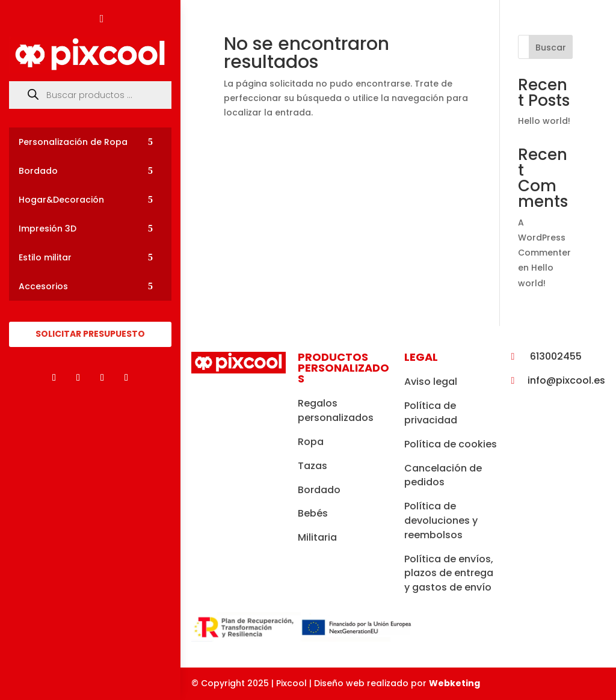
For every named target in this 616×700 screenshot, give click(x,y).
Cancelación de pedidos (443, 475)
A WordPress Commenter (544, 238)
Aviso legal (431, 382)
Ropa (311, 442)
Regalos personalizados (336, 410)
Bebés (313, 513)
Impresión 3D (48, 229)
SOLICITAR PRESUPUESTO (90, 334)
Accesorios (43, 286)
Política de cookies (451, 444)
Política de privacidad (431, 413)
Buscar (551, 48)
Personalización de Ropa (73, 142)
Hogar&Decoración (61, 200)
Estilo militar (45, 257)
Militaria (317, 537)
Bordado (38, 171)
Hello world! (544, 121)
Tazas (313, 466)
